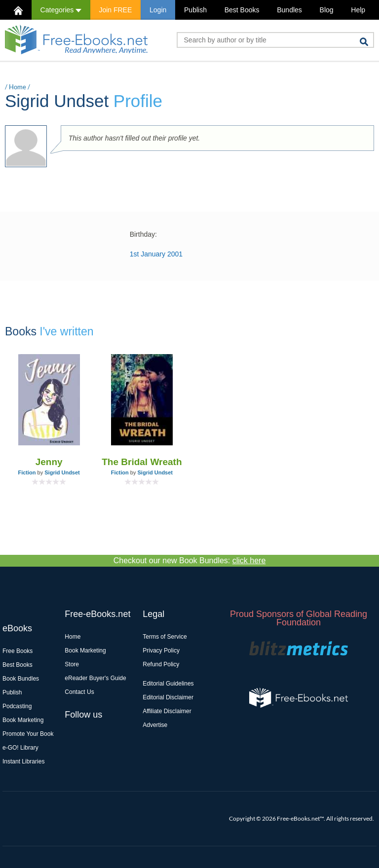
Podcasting (17, 706)
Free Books (18, 651)
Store (72, 664)
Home (18, 87)
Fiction (27, 472)
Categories (61, 10)
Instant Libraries (23, 761)
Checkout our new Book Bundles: (190, 561)
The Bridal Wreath (142, 462)
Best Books (242, 10)
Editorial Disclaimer (168, 697)
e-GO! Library (20, 748)
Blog (327, 10)
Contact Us (79, 692)
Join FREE (115, 10)
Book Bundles (21, 679)
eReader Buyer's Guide (95, 678)
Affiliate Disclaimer (167, 711)
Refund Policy (161, 664)
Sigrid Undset (62, 472)
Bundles (289, 10)
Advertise (155, 725)
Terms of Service (165, 637)
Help (358, 10)
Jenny (49, 462)
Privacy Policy (161, 651)
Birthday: (143, 234)
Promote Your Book (28, 734)
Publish (195, 10)
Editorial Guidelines (168, 684)
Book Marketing (23, 720)
